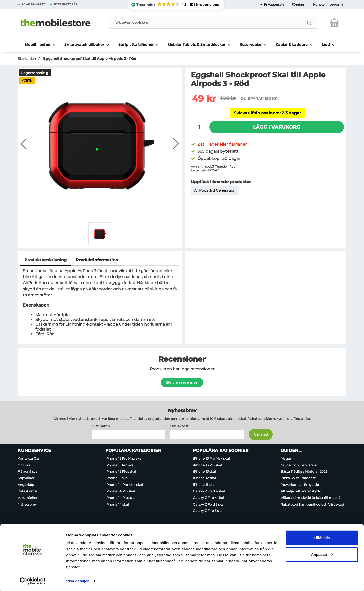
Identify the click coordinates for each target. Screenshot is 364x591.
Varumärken (28, 497)
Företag (298, 5)
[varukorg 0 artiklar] (335, 23)
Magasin (288, 458)
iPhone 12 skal (204, 478)
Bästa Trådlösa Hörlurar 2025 (304, 471)
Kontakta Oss (29, 458)
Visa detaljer (77, 581)
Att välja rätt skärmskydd (301, 491)
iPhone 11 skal (204, 485)
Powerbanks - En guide (300, 485)
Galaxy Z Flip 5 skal (208, 511)
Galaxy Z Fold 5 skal (209, 504)
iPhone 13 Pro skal (208, 465)
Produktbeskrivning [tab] (45, 260)
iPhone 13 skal (204, 471)
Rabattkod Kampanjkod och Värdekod (312, 504)
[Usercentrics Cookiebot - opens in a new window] (33, 581)
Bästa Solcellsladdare (298, 478)
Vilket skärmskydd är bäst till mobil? (311, 497)
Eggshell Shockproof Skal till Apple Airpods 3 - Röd (89, 59)
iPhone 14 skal (117, 504)
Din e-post (179, 426)
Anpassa (322, 554)
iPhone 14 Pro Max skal (124, 485)
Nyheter (319, 5)
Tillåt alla (322, 538)
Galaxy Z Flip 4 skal (209, 497)
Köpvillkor (26, 478)
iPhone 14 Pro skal (120, 491)
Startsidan (27, 59)
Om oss (24, 465)
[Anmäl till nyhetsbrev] (261, 434)
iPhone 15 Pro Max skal (124, 458)
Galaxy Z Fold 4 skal (209, 491)
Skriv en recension (182, 382)
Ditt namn (101, 426)
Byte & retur (27, 491)
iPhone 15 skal (117, 478)
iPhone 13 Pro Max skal (211, 458)
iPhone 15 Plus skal (121, 471)
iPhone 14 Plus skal (121, 497)
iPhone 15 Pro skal (120, 465)
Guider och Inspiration (299, 465)
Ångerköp (26, 485)
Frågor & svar (28, 471)
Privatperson (273, 5)
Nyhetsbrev (27, 504)
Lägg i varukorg (277, 127)
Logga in (336, 5)
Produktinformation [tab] (97, 260)
